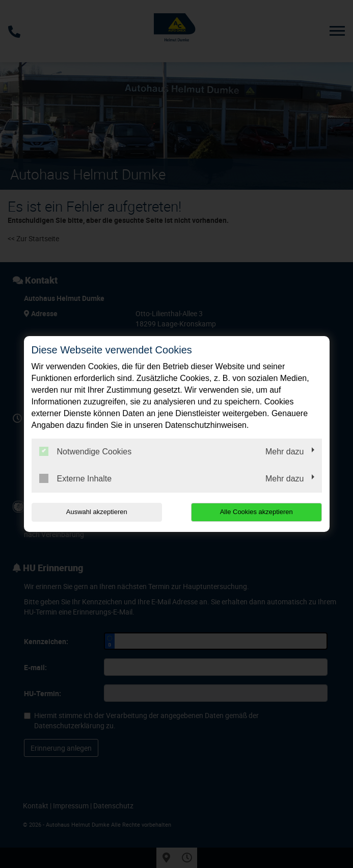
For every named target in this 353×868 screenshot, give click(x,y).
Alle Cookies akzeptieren (256, 512)
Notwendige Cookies (86, 451)
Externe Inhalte (76, 478)
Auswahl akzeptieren (97, 512)
